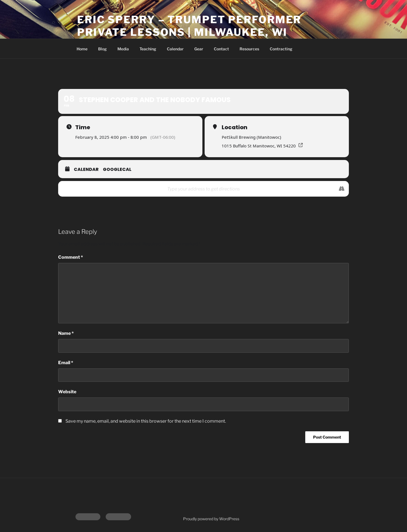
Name (66, 333)
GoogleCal (117, 169)
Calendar (175, 49)
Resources (249, 49)
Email (66, 363)
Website (67, 392)
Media (123, 49)
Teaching (148, 49)
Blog (102, 49)
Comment (71, 257)
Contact (221, 49)
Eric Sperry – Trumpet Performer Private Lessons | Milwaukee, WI (189, 26)
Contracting (281, 49)
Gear (199, 49)
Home (82, 49)
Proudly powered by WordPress (211, 519)
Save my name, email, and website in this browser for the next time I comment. (146, 421)
